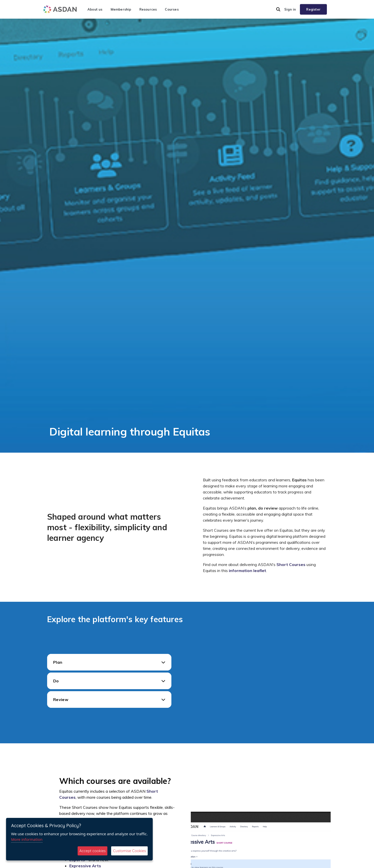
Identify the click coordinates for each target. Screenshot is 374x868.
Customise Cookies (129, 851)
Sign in (290, 9)
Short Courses (291, 564)
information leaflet (247, 571)
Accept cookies (93, 851)
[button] (278, 9)
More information (27, 839)
